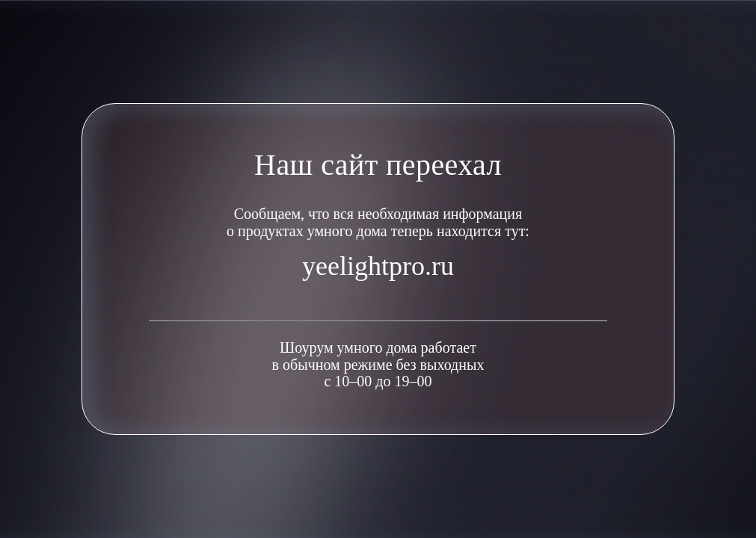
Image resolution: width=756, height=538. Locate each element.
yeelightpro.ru (378, 266)
